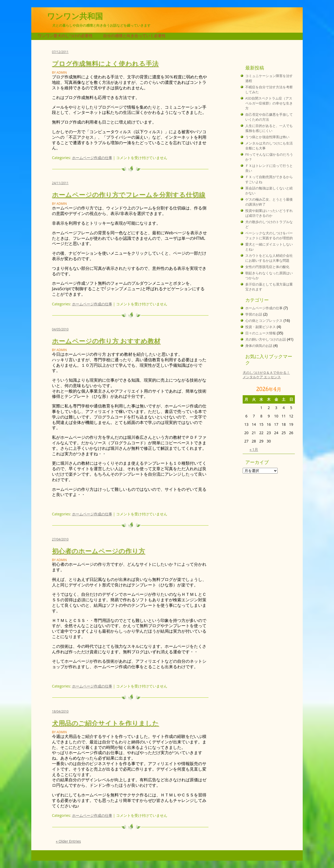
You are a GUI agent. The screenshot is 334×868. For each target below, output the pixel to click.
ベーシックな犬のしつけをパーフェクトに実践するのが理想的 (269, 236)
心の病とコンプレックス (264, 321)
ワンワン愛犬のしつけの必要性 (65, 36)
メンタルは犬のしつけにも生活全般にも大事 (269, 146)
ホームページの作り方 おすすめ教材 (106, 340)
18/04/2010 (60, 711)
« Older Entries (68, 841)
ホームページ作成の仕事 (92, 158)
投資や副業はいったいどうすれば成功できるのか (269, 213)
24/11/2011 (60, 183)
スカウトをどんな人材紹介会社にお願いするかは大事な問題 (269, 258)
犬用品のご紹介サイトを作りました (105, 723)
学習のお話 (254, 314)
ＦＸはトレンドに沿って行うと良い (269, 168)
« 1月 (254, 449)
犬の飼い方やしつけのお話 (266, 339)
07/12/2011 (60, 52)
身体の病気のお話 (259, 346)
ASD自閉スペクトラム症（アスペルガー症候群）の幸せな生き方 (269, 103)
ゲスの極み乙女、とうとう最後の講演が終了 (269, 202)
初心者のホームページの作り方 (99, 550)
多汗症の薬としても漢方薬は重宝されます (269, 287)
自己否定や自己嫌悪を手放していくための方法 (269, 117)
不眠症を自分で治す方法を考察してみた (269, 90)
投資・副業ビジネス (261, 327)
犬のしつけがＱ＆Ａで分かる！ (266, 373)
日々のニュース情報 (261, 333)
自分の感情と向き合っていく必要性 (134, 36)
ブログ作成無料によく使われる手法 (105, 63)
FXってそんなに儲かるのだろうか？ (269, 157)
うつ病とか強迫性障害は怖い (267, 137)
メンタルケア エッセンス (262, 377)
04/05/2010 (60, 329)
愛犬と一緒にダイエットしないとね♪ (269, 247)
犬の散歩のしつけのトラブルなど (269, 224)
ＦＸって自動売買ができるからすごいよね (269, 179)
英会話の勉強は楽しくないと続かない (269, 191)
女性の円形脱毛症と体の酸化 (267, 267)
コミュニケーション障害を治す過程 (269, 78)
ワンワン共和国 (75, 16)
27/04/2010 (60, 539)
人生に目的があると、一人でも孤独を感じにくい (269, 128)
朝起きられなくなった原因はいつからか (269, 276)
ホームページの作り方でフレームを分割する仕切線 (129, 194)
